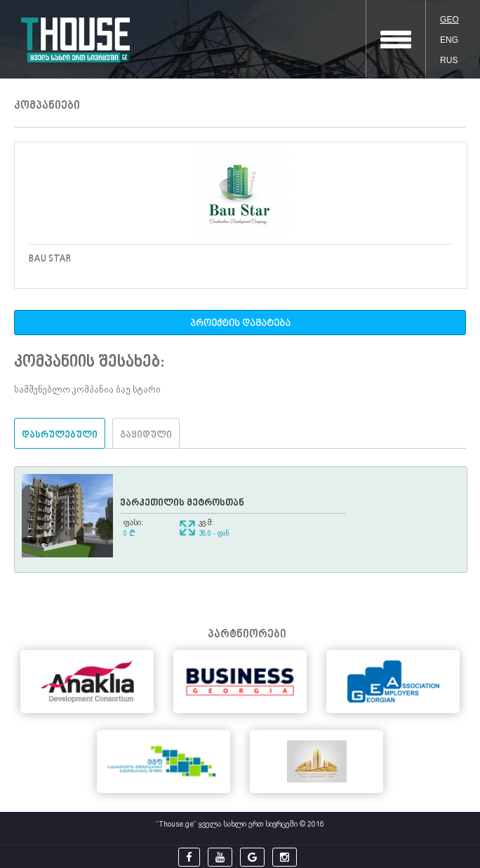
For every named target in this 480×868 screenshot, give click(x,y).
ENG (449, 40)
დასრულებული (60, 435)
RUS (449, 60)
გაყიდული (146, 435)
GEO (449, 20)
